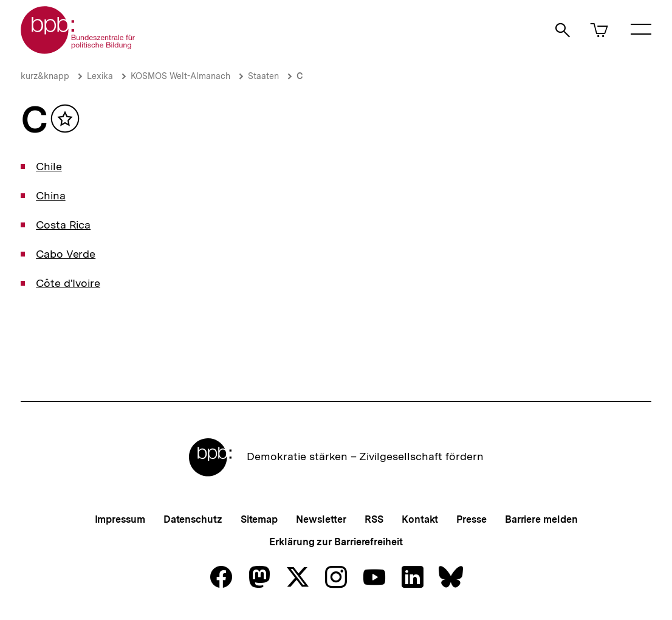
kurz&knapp (45, 76)
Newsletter (321, 519)
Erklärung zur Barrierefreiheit (336, 542)
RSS (374, 519)
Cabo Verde (66, 254)
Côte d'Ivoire (68, 283)
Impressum (120, 519)
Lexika (100, 76)
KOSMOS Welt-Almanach (180, 76)
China (51, 195)
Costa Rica (63, 225)
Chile (49, 166)
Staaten (263, 76)
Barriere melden (541, 519)
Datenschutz (193, 519)
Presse (471, 519)
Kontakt (420, 519)
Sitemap (259, 519)
